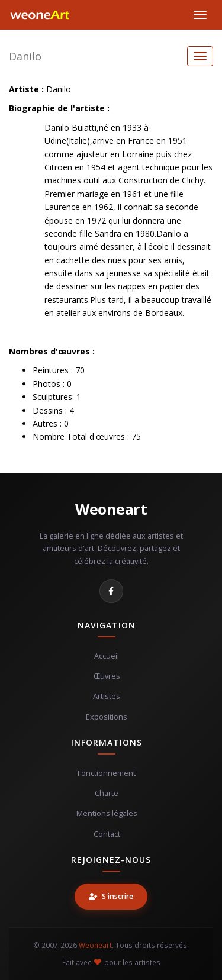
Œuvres (107, 676)
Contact (107, 834)
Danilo (25, 56)
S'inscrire (111, 896)
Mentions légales (107, 813)
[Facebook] (111, 591)
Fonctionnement (107, 773)
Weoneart (111, 509)
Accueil (107, 656)
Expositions (107, 717)
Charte (107, 793)
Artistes (107, 696)
